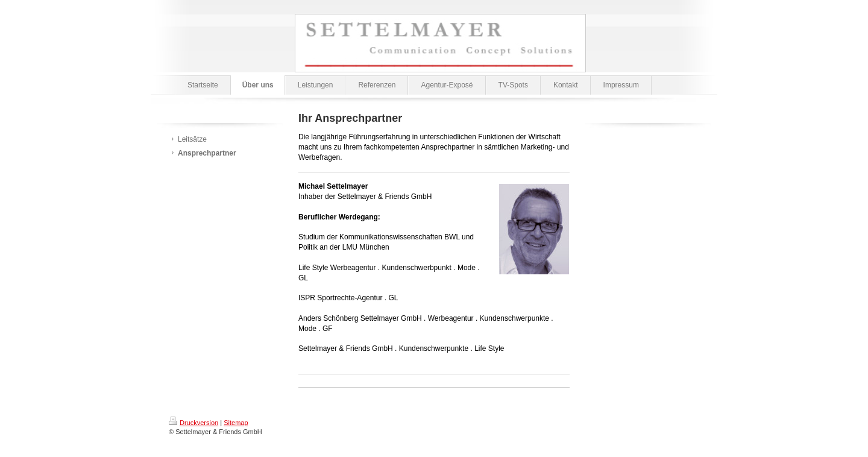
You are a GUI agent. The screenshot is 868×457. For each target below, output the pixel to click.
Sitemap (236, 423)
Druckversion (193, 423)
